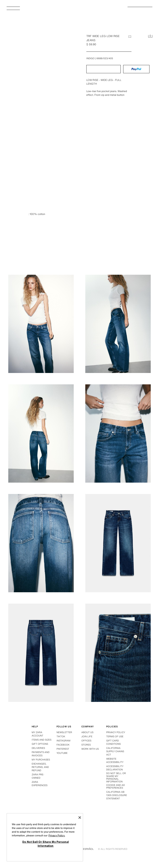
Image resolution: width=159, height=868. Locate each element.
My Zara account (37, 734)
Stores (86, 745)
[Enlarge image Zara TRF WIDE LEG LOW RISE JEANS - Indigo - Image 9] (118, 653)
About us (87, 732)
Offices (86, 741)
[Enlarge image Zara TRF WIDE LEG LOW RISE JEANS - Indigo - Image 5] (118, 433)
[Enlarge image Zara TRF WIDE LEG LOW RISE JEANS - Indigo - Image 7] (118, 543)
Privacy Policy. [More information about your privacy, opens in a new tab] (57, 835)
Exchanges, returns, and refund (40, 767)
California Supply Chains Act (115, 751)
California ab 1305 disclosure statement (117, 795)
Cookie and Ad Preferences (116, 786)
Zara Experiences (40, 784)
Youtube (62, 753)
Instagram (63, 741)
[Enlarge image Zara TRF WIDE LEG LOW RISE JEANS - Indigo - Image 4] (41, 433)
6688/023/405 (105, 58)
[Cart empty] (150, 36)
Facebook (63, 745)
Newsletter (64, 732)
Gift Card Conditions (113, 742)
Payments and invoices (41, 754)
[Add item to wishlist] (130, 37)
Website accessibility (115, 760)
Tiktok (61, 736)
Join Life (87, 736)
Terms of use (115, 736)
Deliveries (38, 748)
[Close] (80, 818)
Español (88, 849)
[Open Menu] (15, 10)
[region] (45, 837)
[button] (104, 69)
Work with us (90, 749)
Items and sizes (42, 740)
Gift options (40, 744)
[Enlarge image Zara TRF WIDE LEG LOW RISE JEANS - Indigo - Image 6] (41, 543)
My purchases (41, 760)
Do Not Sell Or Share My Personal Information (116, 777)
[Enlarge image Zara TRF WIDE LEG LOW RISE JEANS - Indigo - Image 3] (118, 324)
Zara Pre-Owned (38, 776)
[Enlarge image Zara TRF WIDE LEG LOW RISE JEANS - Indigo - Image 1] (118, 214)
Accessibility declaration (115, 768)
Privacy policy (116, 732)
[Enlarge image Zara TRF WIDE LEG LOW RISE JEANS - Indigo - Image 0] (42, 88)
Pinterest (63, 749)
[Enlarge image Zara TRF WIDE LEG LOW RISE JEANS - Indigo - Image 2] (41, 324)
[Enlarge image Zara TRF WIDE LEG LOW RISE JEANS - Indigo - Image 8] (41, 653)
